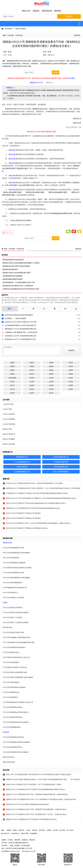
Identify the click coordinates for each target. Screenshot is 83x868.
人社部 (28, 830)
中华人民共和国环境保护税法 (13, 717)
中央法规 (10, 35)
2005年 (71, 370)
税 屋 (10, 52)
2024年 (71, 389)
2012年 (71, 378)
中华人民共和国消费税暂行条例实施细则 (16, 578)
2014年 (32, 382)
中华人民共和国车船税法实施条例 (14, 687)
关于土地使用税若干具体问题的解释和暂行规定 (19, 642)
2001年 (71, 366)
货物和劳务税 (7, 543)
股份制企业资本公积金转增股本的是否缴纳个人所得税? (21, 263)
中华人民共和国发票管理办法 (13, 747)
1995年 (32, 363)
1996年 (51, 363)
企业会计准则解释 (9, 419)
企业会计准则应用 (9, 414)
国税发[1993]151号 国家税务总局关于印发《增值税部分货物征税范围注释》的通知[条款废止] (37, 794)
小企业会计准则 (8, 404)
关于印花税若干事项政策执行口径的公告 (16, 657)
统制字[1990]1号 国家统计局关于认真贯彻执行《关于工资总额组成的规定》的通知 (34, 784)
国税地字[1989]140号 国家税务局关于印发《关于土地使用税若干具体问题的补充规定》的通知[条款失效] (41, 799)
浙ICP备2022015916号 (29, 851)
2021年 (12, 389)
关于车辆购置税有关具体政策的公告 (15, 588)
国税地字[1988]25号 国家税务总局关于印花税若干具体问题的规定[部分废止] (31, 819)
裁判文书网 (25, 833)
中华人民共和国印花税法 (11, 652)
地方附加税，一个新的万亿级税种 (15, 29)
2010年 (32, 378)
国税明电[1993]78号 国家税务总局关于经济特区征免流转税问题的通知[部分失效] (33, 508)
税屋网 (4, 840)
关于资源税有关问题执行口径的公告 (15, 667)
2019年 (51, 385)
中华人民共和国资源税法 (11, 662)
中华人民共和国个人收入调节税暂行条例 (20, 185)
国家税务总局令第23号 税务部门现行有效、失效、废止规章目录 (34, 96)
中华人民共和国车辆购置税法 (13, 583)
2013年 (12, 382)
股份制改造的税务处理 (10, 269)
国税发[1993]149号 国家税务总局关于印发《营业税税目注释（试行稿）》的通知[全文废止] (36, 814)
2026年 (32, 393)
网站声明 (18, 840)
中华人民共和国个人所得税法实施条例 (16, 623)
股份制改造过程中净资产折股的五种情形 (16, 266)
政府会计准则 (7, 429)
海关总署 (42, 830)
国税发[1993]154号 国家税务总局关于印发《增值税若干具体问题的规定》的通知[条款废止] (36, 809)
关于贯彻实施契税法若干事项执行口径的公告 (18, 702)
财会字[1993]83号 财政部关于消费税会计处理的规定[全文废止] (27, 528)
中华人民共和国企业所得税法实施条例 (16, 613)
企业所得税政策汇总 (61, 457)
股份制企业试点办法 (40, 109)
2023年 (51, 389)
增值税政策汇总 (22, 457)
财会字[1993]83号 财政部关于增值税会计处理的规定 (23, 518)
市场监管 (34, 830)
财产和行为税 (7, 628)
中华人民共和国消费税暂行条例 (13, 573)
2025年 (12, 393)
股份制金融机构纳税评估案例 (13, 279)
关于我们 (10, 840)
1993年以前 (19, 35)
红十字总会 (70, 830)
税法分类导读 (22, 467)
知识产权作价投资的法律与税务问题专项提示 (19, 315)
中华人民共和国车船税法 (11, 682)
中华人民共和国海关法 (10, 593)
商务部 (15, 830)
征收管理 (6, 732)
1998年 (12, 366)
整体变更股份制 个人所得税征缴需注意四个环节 (19, 282)
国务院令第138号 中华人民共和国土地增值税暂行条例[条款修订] (28, 804)
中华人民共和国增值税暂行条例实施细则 (16, 553)
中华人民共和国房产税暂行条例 (13, 632)
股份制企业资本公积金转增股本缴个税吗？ (17, 273)
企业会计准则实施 (9, 424)
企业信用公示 (15, 833)
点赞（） (9, 232)
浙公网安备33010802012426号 (11, 851)
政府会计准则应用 (9, 434)
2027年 (51, 393)
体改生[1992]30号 (56, 109)
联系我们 (25, 840)
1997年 (71, 363)
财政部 (9, 830)
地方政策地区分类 (61, 467)
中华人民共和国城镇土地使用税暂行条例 (16, 637)
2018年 (32, 385)
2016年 (71, 382)
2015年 (51, 382)
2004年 (51, 370)
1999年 (32, 366)
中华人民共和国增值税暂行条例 (13, 548)
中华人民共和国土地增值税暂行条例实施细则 (18, 677)
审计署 (55, 830)
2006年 (12, 374)
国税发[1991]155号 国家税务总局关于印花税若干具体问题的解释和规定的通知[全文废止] (36, 789)
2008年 (51, 374)
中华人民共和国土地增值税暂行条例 (15, 672)
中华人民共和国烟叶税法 (11, 692)
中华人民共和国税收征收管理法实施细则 (16, 742)
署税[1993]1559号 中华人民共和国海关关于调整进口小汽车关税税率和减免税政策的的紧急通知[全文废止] (41, 498)
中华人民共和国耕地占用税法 (13, 707)
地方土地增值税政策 (61, 472)
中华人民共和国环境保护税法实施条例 (16, 722)
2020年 (71, 385)
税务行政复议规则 (9, 762)
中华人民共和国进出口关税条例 (13, 598)
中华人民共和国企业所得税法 (13, 608)
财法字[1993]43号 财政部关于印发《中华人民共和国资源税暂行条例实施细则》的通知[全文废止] (38, 523)
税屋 (4, 35)
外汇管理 (62, 830)
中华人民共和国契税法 (10, 697)
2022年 (32, 389)
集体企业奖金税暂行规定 (12, 192)
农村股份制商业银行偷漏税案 (13, 276)
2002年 (12, 370)
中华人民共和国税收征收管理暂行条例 (58, 213)
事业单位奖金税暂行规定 (35, 192)
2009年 (71, 374)
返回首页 (77, 35)
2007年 (32, 374)
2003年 (32, 370)
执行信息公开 (5, 833)
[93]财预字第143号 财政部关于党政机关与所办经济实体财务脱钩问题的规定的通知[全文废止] (37, 493)
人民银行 (49, 830)
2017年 (12, 385)
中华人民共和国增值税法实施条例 (14, 563)
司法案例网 (33, 833)
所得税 (5, 603)
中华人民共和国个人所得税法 (69, 183)
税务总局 (21, 830)
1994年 (12, 363)
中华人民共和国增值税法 (11, 558)
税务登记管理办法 (9, 757)
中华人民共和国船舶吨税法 (12, 727)
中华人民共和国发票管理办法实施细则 (16, 752)
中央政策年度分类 (61, 462)
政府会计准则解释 (9, 439)
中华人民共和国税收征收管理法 (13, 737)
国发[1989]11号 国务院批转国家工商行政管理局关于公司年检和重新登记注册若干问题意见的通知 (38, 775)
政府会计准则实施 (9, 444)
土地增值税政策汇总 (22, 472)
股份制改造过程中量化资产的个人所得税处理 (18, 286)
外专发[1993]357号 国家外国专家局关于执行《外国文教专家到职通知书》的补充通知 (34, 483)
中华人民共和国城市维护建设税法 (14, 647)
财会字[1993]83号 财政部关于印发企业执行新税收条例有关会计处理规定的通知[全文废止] (36, 503)
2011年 (51, 378)
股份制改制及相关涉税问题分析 (13, 260)
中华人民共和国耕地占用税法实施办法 (16, 712)
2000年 (51, 366)
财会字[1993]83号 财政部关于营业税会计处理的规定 (23, 513)
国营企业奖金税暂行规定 (58, 192)
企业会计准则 (7, 409)
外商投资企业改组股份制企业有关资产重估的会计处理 (21, 289)
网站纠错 (32, 840)
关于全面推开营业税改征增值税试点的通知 (17, 568)
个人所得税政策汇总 (22, 462)
